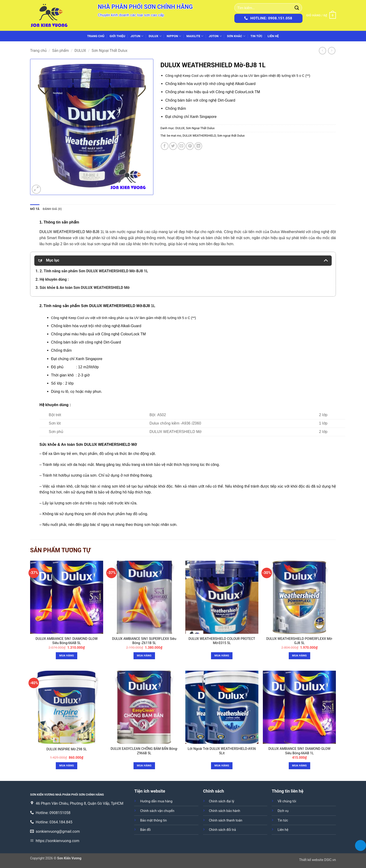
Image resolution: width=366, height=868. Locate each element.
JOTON (215, 36)
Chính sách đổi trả (222, 830)
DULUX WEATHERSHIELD (199, 136)
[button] (321, 15)
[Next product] (322, 51)
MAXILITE (195, 36)
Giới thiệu (118, 36)
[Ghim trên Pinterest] (190, 146)
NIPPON (174, 36)
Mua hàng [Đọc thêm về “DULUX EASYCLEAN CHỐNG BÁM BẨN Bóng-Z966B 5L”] (144, 765)
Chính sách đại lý (222, 801)
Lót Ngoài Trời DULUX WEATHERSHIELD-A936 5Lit (222, 751)
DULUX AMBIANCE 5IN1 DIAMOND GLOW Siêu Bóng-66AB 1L (299, 751)
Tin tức (256, 36)
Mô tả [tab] (35, 209)
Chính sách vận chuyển (157, 811)
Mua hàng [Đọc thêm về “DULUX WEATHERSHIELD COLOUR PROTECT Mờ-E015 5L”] (222, 655)
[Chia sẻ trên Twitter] (173, 146)
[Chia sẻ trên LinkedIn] (198, 146)
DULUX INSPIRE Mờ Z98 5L (67, 749)
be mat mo (174, 136)
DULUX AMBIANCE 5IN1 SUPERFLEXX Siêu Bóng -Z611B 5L (144, 641)
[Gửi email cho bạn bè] (181, 146)
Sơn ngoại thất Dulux (231, 136)
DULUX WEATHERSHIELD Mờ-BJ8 (69, 232)
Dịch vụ (283, 811)
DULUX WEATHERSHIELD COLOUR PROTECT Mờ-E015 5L (222, 641)
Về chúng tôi (287, 801)
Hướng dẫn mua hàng (156, 801)
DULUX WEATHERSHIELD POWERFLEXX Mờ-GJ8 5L (299, 641)
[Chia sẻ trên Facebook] (165, 146)
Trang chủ (96, 36)
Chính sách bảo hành (225, 811)
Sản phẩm (61, 51)
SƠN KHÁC (236, 36)
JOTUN (137, 36)
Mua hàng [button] (67, 655)
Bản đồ (145, 830)
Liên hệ (273, 36)
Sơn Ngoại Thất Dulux (109, 51)
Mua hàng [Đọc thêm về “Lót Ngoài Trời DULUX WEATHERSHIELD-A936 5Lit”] (222, 765)
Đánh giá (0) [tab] (52, 209)
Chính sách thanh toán (226, 820)
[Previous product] (332, 51)
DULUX (155, 36)
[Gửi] (297, 8)
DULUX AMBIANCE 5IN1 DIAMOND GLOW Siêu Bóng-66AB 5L (67, 641)
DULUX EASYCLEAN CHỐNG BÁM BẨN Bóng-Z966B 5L (144, 751)
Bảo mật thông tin (153, 820)
